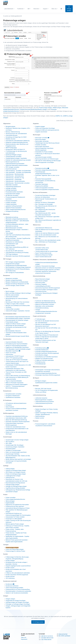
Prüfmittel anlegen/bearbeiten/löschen (46, 351)
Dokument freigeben (41, 284)
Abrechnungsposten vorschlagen (45, 162)
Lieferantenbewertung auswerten (45, 402)
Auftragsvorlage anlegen (13, 485)
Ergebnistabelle (10, 503)
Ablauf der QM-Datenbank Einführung (16, 420)
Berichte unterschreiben (12, 295)
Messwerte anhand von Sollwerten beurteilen (48, 268)
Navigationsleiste (10, 126)
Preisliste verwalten (41, 145)
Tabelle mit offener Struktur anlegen (16, 324)
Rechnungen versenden (42, 141)
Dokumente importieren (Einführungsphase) (48, 288)
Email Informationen (11, 169)
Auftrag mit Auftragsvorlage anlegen (16, 470)
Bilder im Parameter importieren (15, 383)
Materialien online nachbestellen (44, 306)
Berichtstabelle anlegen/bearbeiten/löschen (18, 317)
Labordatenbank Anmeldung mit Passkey (17, 253)
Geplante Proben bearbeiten (14, 208)
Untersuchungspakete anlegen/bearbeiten (47, 189)
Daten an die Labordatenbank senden (46, 235)
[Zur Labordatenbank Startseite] (6, 3)
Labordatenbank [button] (9, 9)
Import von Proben (11, 353)
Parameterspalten (11, 449)
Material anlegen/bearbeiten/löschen (46, 303)
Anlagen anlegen (10, 599)
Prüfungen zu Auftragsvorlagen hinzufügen (18, 604)
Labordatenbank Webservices (44, 228)
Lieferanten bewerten (41, 398)
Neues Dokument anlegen (43, 279)
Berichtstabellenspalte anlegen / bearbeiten (18, 318)
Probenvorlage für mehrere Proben (15, 551)
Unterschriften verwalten (13, 309)
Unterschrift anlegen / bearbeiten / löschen (18, 311)
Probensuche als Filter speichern (15, 506)
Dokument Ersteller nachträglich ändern (46, 290)
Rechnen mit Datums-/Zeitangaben (45, 202)
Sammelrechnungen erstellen (43, 157)
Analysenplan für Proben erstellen (15, 517)
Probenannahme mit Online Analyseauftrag (18, 589)
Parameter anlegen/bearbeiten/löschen (46, 170)
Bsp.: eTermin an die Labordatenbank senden (48, 240)
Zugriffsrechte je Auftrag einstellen (15, 488)
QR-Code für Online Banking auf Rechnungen (48, 161)
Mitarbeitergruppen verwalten (14, 228)
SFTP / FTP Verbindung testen (14, 358)
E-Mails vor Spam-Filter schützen (15, 304)
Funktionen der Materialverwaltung (45, 301)
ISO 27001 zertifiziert (64, 636)
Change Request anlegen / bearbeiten (16, 158)
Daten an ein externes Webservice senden (47, 233)
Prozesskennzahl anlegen (13, 194)
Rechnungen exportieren (42, 146)
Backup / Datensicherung (13, 132)
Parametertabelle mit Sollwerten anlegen (17, 320)
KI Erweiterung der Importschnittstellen (17, 344)
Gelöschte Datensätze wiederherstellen (17, 165)
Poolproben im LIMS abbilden (14, 519)
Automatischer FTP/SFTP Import (15, 356)
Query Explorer (10, 407)
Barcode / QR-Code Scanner (43, 389)
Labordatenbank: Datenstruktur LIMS (16, 418)
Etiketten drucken (11, 139)
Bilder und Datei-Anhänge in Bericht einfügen (18, 293)
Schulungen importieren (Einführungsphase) (48, 375)
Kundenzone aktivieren (12, 586)
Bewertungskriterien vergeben (44, 400)
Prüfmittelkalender (40, 364)
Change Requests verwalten (14, 157)
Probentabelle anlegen (12, 322)
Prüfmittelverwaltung (42, 348)
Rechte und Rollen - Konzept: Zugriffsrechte (18, 238)
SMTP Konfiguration (11, 148)
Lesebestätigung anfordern (43, 286)
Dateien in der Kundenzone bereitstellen (17, 593)
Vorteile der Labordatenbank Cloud (15, 427)
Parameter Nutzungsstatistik (43, 179)
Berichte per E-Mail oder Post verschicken (17, 302)
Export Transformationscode (43, 253)
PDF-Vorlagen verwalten (12, 167)
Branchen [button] (36, 9)
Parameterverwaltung (42, 168)
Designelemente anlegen (13, 264)
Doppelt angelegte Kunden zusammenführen (18, 566)
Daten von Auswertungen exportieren (16, 452)
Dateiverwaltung (40, 416)
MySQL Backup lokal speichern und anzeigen (18, 459)
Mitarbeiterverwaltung (12, 217)
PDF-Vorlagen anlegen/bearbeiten (15, 262)
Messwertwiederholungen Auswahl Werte (17, 336)
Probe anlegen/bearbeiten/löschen (15, 499)
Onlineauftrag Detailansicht (13, 187)
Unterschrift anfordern (12, 297)
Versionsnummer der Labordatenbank (16, 134)
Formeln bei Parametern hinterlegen (45, 195)
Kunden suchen (10, 568)
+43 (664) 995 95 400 (47, 638)
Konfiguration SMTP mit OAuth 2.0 (15, 149)
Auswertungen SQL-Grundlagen (15, 445)
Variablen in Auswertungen (13, 450)
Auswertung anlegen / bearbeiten (15, 447)
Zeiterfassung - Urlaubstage (14, 179)
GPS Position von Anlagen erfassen (16, 472)
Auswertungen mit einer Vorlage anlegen (17, 440)
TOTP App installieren (12, 254)
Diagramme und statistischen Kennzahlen (17, 505)
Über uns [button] (54, 9)
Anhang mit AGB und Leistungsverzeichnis (47, 130)
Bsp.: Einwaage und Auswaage (44, 204)
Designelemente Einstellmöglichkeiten (16, 265)
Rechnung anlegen (41, 139)
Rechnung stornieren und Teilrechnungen (47, 159)
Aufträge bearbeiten (11, 190)
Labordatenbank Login (12, 244)
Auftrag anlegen (10, 469)
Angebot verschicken (41, 132)
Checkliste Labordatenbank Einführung (17, 416)
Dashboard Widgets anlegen (14, 155)
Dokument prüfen (40, 283)
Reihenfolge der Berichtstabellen (15, 326)
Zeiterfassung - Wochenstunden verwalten (18, 183)
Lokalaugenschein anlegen (13, 476)
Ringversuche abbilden (42, 186)
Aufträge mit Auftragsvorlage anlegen (16, 486)
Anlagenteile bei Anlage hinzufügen (16, 601)
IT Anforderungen (40, 319)
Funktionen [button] (20, 9)
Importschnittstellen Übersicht (14, 342)
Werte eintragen (10, 501)
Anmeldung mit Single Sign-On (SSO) (16, 137)
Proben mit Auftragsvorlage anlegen (16, 474)
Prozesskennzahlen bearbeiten (14, 192)
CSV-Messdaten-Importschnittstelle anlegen (18, 349)
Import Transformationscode (43, 257)
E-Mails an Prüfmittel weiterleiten (45, 360)
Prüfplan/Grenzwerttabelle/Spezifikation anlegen (33, 109)
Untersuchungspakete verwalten (44, 188)
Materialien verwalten (12, 185)
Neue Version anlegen (41, 281)
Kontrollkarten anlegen (42, 355)
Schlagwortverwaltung (12, 211)
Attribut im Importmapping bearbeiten (16, 346)
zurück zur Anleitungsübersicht (13, 16)
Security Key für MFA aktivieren (14, 251)
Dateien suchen (40, 418)
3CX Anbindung (10, 578)
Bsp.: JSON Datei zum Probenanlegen (46, 242)
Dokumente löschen (41, 291)
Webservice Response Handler (44, 255)
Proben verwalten (11, 498)
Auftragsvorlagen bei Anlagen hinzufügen (17, 602)
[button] (62, 9)
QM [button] (29, 9)
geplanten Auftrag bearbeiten (14, 206)
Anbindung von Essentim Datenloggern (17, 384)
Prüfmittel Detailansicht (42, 350)
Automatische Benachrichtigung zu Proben (18, 508)
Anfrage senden (69, 9)
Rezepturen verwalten (12, 278)
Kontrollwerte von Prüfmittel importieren (46, 357)
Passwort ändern (10, 245)
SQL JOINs (9, 443)
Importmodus (9, 354)
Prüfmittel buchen (40, 362)
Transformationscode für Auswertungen (47, 251)
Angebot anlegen (40, 126)
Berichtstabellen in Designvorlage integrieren (18, 267)
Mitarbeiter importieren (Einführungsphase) (18, 256)
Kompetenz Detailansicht (13, 396)
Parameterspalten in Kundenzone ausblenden (18, 591)
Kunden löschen (10, 576)
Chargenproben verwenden (43, 313)
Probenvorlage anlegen (45, 108)
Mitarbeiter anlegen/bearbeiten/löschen (17, 219)
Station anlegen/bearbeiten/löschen (16, 210)
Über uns (24, 637)
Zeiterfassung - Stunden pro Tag (15, 178)
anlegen (57, 108)
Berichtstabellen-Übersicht (13, 331)
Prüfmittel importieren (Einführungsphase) (47, 353)
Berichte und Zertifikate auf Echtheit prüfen (18, 306)
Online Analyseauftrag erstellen (14, 588)
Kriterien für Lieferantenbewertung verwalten (18, 160)
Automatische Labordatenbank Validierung (18, 141)
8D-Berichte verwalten (12, 195)
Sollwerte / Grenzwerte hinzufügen (45, 266)
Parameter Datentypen (42, 184)
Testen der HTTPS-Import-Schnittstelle (17, 360)
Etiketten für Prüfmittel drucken (44, 359)
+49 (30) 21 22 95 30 (47, 636)
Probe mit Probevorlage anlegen (15, 549)
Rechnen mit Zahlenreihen (43, 197)
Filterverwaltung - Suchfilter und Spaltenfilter (18, 171)
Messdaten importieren (13, 351)
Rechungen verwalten (42, 138)
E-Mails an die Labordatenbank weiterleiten (18, 573)
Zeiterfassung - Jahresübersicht (15, 176)
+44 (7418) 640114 (46, 640)
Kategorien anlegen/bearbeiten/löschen (17, 142)
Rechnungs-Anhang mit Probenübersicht (47, 335)
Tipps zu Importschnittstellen (14, 381)
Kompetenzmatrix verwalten (13, 394)
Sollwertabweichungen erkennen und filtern (48, 270)
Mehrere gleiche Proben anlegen (15, 524)
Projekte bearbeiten (11, 204)
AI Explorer (9, 405)
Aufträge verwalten (11, 188)
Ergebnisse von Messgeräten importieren (17, 347)
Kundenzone (10, 584)
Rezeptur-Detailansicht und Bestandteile (17, 282)
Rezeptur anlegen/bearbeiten (14, 280)
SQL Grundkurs (10, 442)
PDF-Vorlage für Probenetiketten (15, 273)
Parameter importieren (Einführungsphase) (18, 422)
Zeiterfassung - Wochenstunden (15, 174)
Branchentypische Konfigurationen (15, 483)
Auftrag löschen (10, 477)
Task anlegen (9, 233)
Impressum (24, 639)
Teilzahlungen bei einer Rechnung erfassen (47, 143)
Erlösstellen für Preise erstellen (44, 152)
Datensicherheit (63, 634)
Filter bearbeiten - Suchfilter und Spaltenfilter (18, 172)
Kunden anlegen (10, 561)
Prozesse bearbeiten (11, 201)
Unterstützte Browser (12, 135)
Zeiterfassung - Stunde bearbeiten (15, 181)
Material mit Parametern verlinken (45, 304)
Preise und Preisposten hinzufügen (45, 128)
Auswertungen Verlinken (13, 454)
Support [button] (45, 9)
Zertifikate (8, 307)
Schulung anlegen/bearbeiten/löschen (46, 373)
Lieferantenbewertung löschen (44, 403)
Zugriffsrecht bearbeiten (12, 240)
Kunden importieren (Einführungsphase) (17, 575)
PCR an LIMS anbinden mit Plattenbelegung (18, 376)
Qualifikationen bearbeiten (13, 397)
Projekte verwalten (11, 202)
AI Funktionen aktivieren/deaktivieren (16, 403)
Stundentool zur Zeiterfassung (14, 242)
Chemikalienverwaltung (42, 308)
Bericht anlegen (10, 291)
